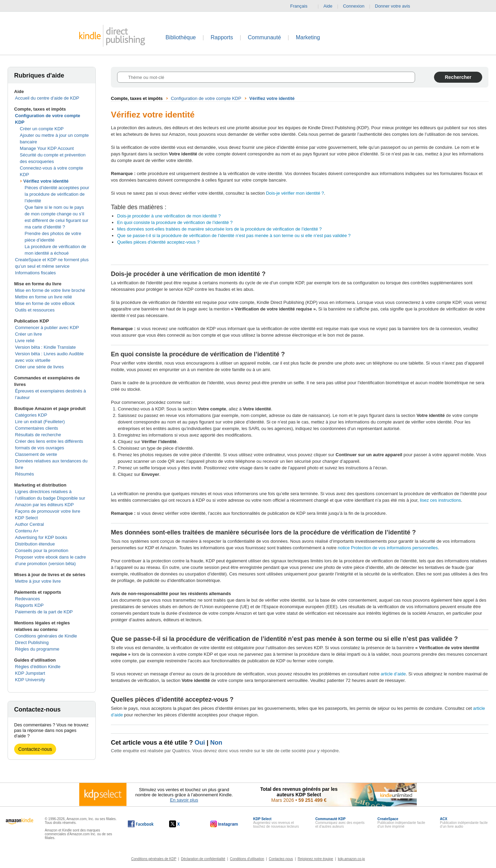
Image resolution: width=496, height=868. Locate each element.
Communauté (265, 37)
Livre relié (25, 341)
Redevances (28, 599)
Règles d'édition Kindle (38, 667)
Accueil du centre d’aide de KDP (47, 98)
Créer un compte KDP (42, 129)
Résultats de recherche (38, 435)
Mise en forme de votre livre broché (50, 290)
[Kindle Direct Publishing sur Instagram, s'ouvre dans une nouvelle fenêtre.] (224, 824)
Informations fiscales (36, 273)
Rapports (222, 37)
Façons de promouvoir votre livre (48, 511)
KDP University (30, 680)
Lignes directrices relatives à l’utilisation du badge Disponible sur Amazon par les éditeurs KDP (50, 498)
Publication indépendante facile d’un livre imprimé (401, 823)
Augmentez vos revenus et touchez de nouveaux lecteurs (276, 823)
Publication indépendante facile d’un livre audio (464, 823)
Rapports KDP (29, 605)
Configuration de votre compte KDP (206, 98)
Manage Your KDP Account (47, 148)
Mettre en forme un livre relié (44, 297)
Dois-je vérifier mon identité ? (295, 193)
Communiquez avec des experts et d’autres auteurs (340, 823)
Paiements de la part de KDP (44, 612)
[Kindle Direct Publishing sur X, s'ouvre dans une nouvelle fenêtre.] (182, 824)
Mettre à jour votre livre (38, 581)
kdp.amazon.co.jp (351, 859)
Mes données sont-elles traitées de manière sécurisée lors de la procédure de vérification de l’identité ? (219, 229)
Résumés (25, 474)
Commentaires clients (37, 428)
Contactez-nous (35, 749)
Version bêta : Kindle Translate (45, 347)
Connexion (354, 6)
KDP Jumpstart (30, 673)
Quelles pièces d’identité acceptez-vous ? (158, 242)
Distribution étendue (35, 544)
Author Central (30, 524)
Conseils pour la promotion (42, 550)
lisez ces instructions (440, 500)
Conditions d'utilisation (247, 859)
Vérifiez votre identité (46, 181)
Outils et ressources (35, 310)
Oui (200, 743)
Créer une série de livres (40, 367)
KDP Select (27, 518)
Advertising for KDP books (41, 537)
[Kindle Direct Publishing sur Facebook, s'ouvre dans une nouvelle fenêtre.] (141, 824)
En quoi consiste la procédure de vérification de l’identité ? (175, 222)
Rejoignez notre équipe (315, 859)
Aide (328, 6)
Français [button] (302, 6)
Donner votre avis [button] (396, 6)
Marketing (308, 37)
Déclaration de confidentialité (203, 859)
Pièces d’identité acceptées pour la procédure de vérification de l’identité (57, 194)
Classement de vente (36, 454)
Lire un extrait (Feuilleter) (40, 422)
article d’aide (393, 674)
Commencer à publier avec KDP (47, 328)
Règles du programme (37, 649)
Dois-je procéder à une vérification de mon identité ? (169, 216)
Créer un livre (29, 334)
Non (216, 743)
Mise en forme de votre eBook (45, 303)
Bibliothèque (180, 37)
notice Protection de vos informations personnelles (388, 548)
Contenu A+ (27, 531)
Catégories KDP (31, 415)
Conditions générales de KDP (154, 859)
